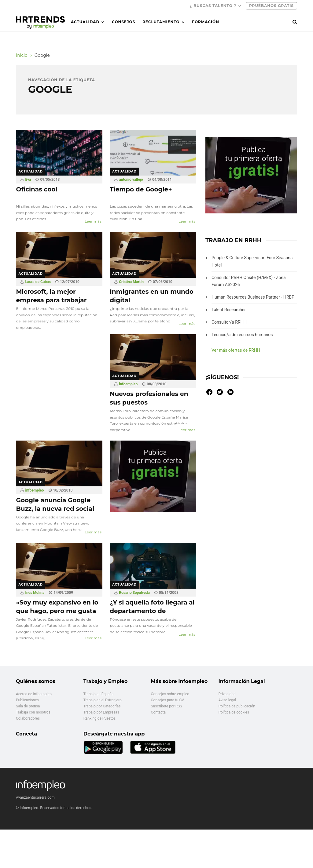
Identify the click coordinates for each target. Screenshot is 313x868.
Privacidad (227, 694)
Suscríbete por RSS (167, 706)
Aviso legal (227, 700)
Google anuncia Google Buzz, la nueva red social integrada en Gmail (55, 509)
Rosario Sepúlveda (134, 593)
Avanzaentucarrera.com (35, 797)
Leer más (93, 221)
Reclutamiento (161, 22)
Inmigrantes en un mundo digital (152, 296)
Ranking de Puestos (100, 718)
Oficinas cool (37, 189)
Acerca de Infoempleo (34, 694)
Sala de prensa (28, 706)
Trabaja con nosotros (33, 712)
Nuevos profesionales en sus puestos (149, 398)
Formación (206, 22)
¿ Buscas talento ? (213, 6)
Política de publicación (237, 706)
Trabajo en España (98, 694)
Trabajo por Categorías (102, 706)
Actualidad (85, 22)
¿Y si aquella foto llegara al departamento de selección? (152, 611)
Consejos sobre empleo (170, 694)
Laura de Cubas (38, 282)
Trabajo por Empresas (101, 712)
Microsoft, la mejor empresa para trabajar (51, 296)
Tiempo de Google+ (141, 189)
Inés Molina (35, 593)
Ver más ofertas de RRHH (236, 350)
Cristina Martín (131, 282)
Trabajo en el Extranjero (103, 700)
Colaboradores (28, 718)
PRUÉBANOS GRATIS (271, 6)
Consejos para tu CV (168, 700)
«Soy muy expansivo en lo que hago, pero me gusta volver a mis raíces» (57, 611)
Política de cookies (234, 712)
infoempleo (128, 384)
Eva (28, 180)
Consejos (123, 22)
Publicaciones (27, 700)
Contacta (158, 712)
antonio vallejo (131, 180)
